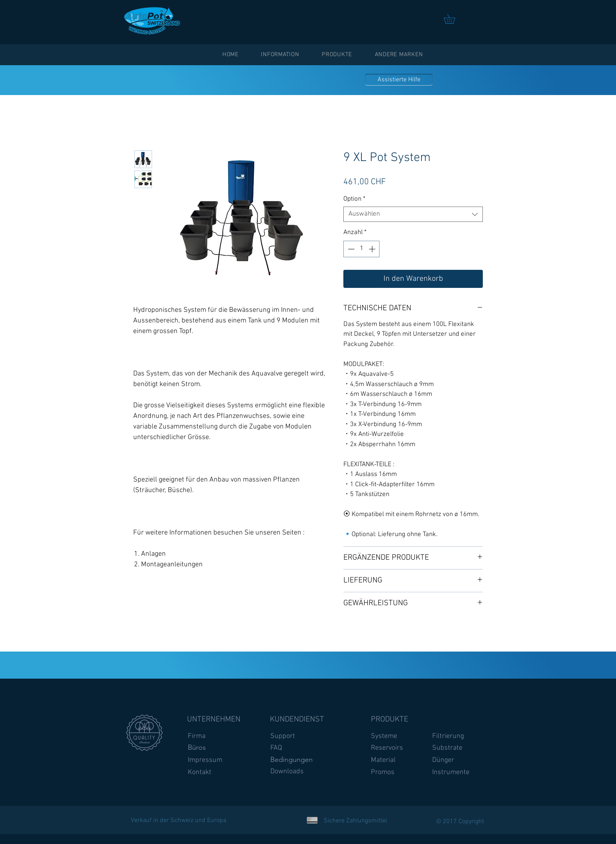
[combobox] (413, 214)
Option (354, 199)
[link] (454, 19)
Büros (197, 747)
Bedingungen (291, 760)
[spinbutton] (362, 249)
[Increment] (373, 249)
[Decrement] (350, 249)
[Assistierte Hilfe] (399, 80)
